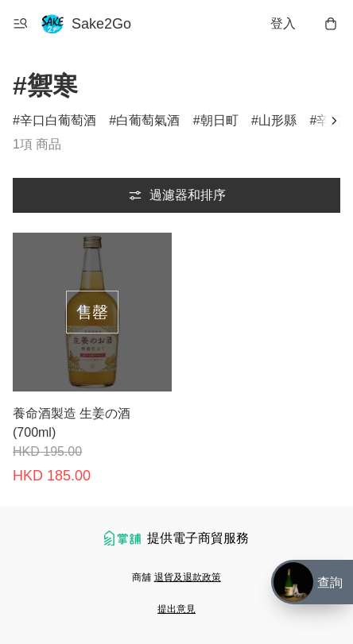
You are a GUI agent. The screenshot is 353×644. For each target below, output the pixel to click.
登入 (283, 23)
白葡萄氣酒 (148, 120)
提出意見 (176, 609)
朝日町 (219, 120)
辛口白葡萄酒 (58, 120)
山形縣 (277, 120)
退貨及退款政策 (188, 577)
